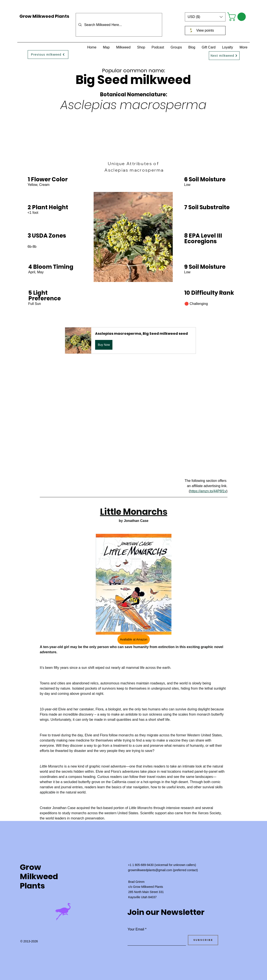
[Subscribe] (203, 940)
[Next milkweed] (224, 56)
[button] (205, 17)
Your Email (136, 929)
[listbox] (205, 17)
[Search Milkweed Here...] (118, 25)
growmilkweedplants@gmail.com (150, 870)
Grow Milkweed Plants (44, 16)
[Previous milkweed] (48, 55)
